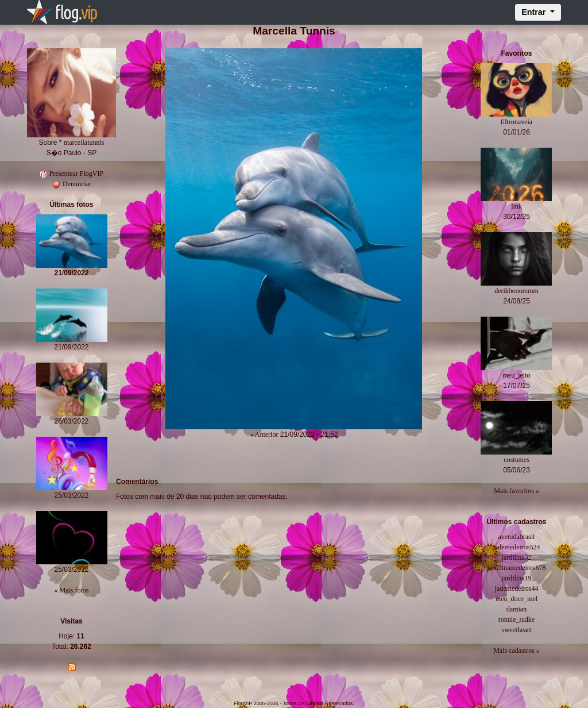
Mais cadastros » (517, 651)
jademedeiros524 (516, 547)
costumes (517, 460)
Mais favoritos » (517, 491)
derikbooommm (517, 291)
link (517, 206)
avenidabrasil (516, 537)
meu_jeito (516, 375)
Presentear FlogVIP (71, 174)
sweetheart (517, 630)
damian (517, 609)
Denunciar (71, 184)
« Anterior (264, 434)
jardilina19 (516, 578)
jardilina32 (516, 557)
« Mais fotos (72, 590)
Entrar (535, 12)
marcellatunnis (84, 143)
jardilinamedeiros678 (516, 568)
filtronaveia (517, 122)
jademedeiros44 (516, 588)
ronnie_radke (517, 619)
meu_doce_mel (517, 599)
